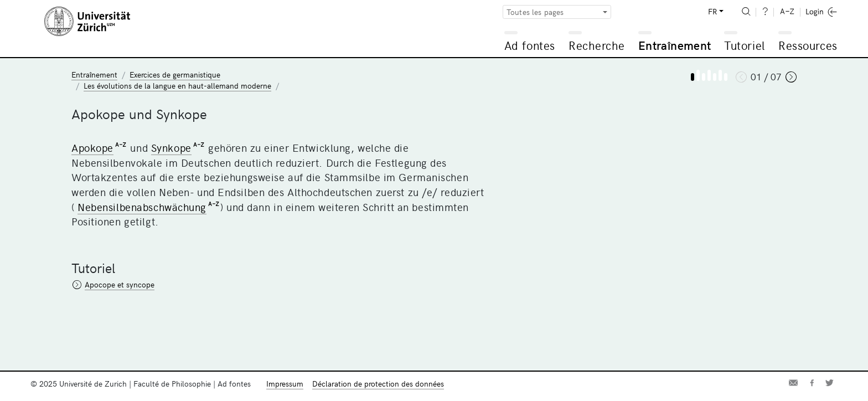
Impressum (285, 384)
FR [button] (712, 11)
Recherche (597, 45)
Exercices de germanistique (175, 74)
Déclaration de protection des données (378, 384)
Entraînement (675, 45)
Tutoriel (744, 45)
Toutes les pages (535, 12)
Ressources (808, 45)
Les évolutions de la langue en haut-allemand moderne (177, 86)
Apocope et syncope (120, 284)
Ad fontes (530, 45)
